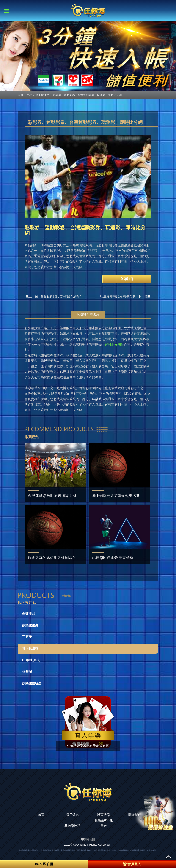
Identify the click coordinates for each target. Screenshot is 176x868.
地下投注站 (42, 95)
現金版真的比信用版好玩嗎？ (53, 296)
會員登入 (132, 864)
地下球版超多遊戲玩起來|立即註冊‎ (120, 496)
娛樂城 (27, 672)
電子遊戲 (72, 815)
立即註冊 (127, 279)
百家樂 (27, 637)
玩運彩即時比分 (88, 314)
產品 (29, 95)
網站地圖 (89, 839)
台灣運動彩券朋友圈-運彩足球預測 (56, 496)
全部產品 (29, 614)
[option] (88, 56)
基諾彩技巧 (72, 826)
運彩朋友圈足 (114, 345)
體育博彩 (104, 815)
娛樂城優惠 (30, 625)
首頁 (20, 95)
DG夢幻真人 (31, 660)
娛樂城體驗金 (32, 683)
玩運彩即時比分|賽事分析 (126, 296)
